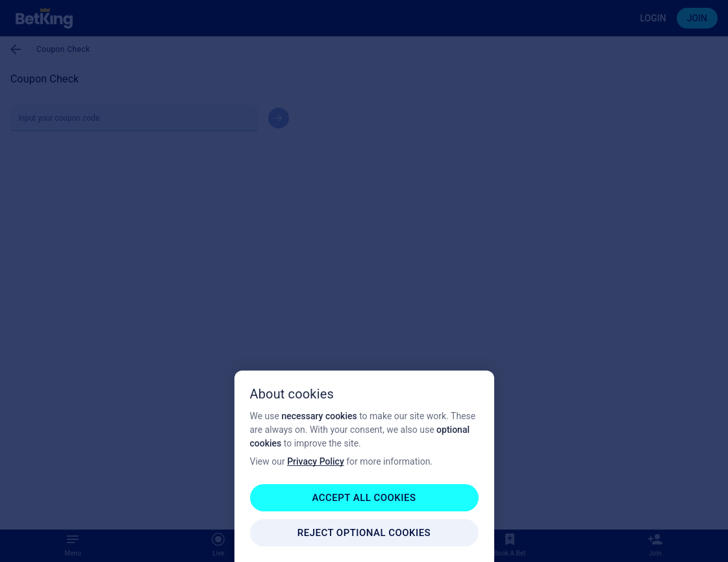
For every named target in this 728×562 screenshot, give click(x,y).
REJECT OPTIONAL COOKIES (364, 533)
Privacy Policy (316, 461)
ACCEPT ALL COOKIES (364, 498)
